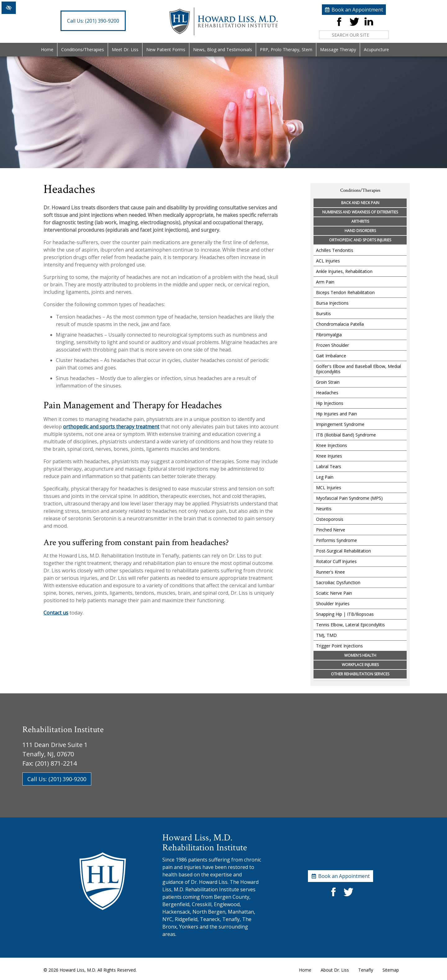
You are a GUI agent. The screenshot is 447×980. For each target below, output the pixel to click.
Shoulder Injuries (333, 604)
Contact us (56, 613)
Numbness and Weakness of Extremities (360, 212)
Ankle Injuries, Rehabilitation (344, 271)
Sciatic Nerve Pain (334, 593)
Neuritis (324, 509)
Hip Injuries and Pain (336, 414)
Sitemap (391, 970)
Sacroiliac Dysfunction (338, 582)
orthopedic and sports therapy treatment (111, 427)
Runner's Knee (330, 572)
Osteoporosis (330, 519)
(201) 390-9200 (93, 21)
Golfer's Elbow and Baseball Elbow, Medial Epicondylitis (359, 369)
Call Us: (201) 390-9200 (57, 779)
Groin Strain (328, 382)
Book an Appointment (357, 10)
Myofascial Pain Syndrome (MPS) (349, 498)
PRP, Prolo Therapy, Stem (286, 49)
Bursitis (323, 313)
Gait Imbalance (331, 356)
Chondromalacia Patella (340, 324)
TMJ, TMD (326, 635)
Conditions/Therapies (83, 49)
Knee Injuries (329, 456)
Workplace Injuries (360, 665)
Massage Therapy (338, 49)
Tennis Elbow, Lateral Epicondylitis (350, 625)
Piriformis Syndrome (336, 540)
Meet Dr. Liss (125, 49)
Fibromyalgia (329, 335)
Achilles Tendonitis (335, 250)
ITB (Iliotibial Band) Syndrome (346, 435)
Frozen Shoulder (332, 345)
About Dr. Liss (335, 970)
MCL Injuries (329, 488)
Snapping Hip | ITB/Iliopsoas (345, 614)
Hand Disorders (360, 231)
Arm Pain (325, 282)
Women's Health (360, 655)
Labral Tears (329, 466)
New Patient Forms (166, 49)
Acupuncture (376, 49)
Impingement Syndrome (340, 424)
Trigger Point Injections (339, 646)
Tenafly (366, 970)
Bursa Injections (332, 303)
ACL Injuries (328, 261)
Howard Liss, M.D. (78, 970)
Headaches (327, 393)
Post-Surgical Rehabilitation (343, 551)
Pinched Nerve (331, 530)
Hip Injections (330, 403)
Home (47, 49)
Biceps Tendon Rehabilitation (345, 292)
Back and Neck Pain (360, 203)
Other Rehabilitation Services (360, 674)
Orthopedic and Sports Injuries (360, 240)
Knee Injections (332, 445)
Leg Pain (325, 477)
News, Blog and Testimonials (223, 49)
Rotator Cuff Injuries (336, 561)
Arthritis (360, 221)
